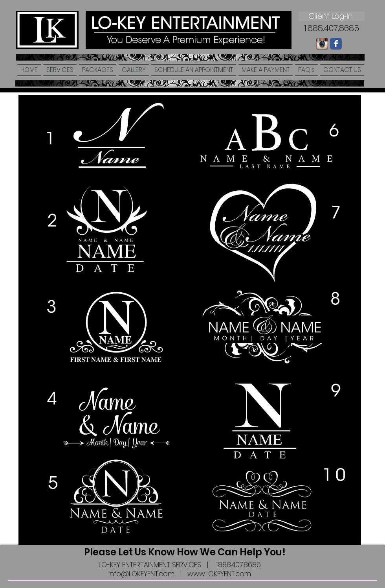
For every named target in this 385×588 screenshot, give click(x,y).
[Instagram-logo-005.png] (322, 44)
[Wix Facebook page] (336, 44)
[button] (60, 70)
